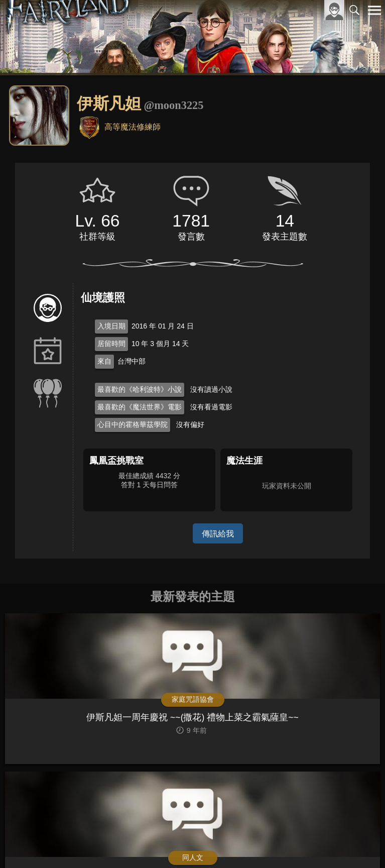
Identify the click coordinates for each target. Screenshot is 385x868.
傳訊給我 (218, 533)
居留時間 (111, 344)
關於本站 (254, 844)
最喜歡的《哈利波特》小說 (140, 389)
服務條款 (287, 844)
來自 (104, 361)
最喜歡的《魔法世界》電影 (140, 407)
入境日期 (111, 326)
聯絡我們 (358, 844)
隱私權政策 (323, 844)
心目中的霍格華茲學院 (133, 424)
